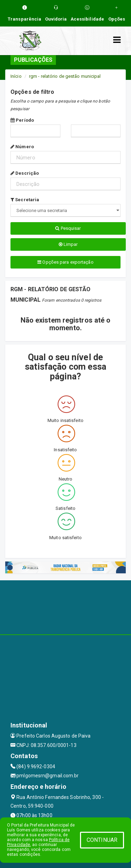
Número (22, 147)
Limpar (68, 244)
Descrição (25, 173)
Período (22, 120)
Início (16, 76)
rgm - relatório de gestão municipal (65, 76)
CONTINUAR (102, 840)
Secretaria (25, 200)
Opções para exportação (65, 262)
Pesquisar (68, 228)
